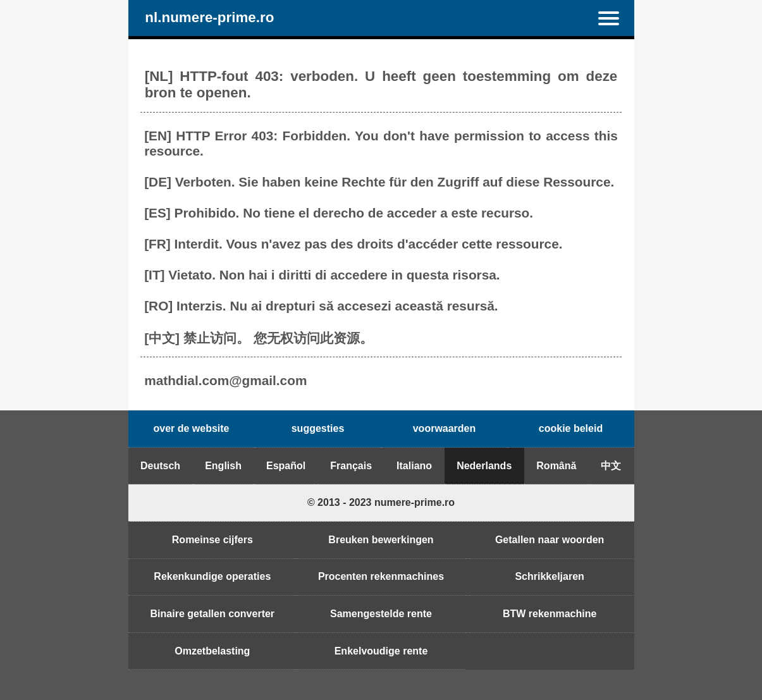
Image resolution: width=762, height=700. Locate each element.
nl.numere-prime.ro (209, 18)
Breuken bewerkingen (381, 540)
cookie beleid (571, 428)
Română (556, 466)
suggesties (318, 428)
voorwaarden (445, 428)
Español (286, 466)
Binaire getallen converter (213, 614)
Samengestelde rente (381, 614)
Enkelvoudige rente (381, 651)
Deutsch (160, 466)
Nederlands (484, 466)
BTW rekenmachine (550, 614)
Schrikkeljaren (549, 576)
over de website (191, 428)
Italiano (414, 466)
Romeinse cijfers (212, 540)
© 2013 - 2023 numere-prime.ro (381, 502)
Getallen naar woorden (550, 540)
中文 (611, 466)
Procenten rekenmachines (381, 576)
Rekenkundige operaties (212, 576)
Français (351, 466)
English (223, 466)
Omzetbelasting (212, 651)
